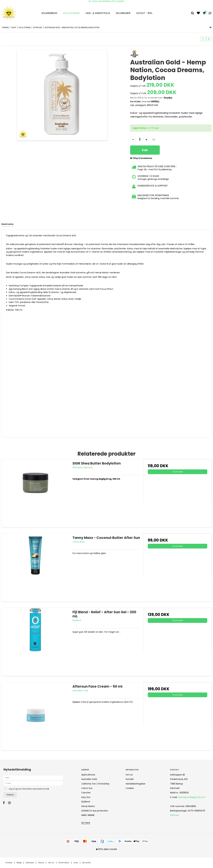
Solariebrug (49, 13)
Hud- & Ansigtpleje (98, 13)
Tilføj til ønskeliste (141, 158)
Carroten (86, 793)
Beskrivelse (7, 224)
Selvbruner (123, 13)
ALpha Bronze (88, 775)
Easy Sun (86, 797)
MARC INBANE (88, 815)
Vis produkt (177, 472)
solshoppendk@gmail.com (191, 797)
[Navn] (33, 778)
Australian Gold (89, 779)
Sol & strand (71, 13)
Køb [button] (145, 150)
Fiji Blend (86, 802)
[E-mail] (33, 783)
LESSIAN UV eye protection (95, 811)
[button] (203, 39)
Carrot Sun (87, 788)
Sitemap (174, 815)
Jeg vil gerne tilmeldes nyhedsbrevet (39, 788)
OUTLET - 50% (144, 13)
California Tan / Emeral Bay (95, 784)
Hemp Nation (88, 806)
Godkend (10, 795)
